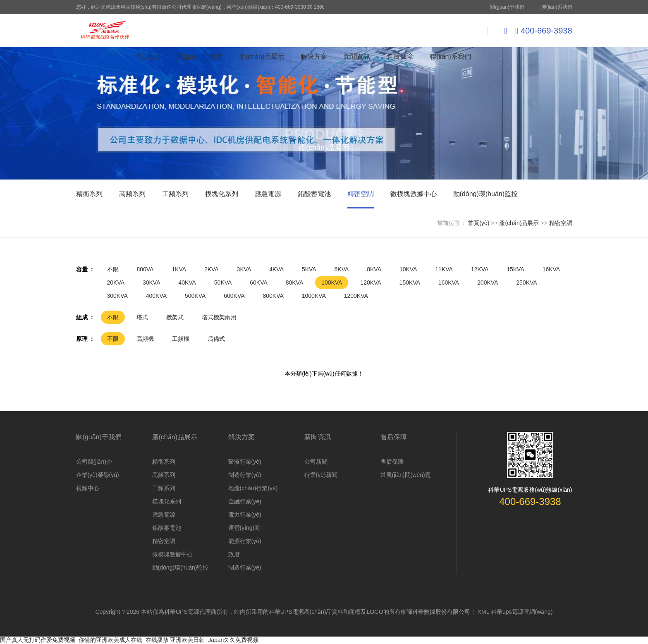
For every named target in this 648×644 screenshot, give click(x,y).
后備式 (216, 339)
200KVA (488, 282)
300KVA (117, 296)
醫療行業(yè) (245, 462)
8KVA (374, 269)
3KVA (244, 269)
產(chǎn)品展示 (262, 56)
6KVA (342, 269)
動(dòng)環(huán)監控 (181, 567)
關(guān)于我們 (507, 7)
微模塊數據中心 (172, 554)
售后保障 (400, 56)
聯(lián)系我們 (557, 7)
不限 (113, 269)
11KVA (444, 269)
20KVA (116, 282)
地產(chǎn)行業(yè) (253, 488)
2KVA (212, 269)
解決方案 (314, 56)
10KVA (408, 269)
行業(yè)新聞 (321, 475)
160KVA (449, 282)
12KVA (480, 269)
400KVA (156, 296)
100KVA (332, 282)
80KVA (295, 282)
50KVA (223, 282)
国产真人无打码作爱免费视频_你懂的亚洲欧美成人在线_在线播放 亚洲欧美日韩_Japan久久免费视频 (129, 640)
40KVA (187, 282)
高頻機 (145, 339)
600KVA (234, 296)
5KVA (309, 269)
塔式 (142, 317)
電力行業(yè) (245, 515)
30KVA (152, 282)
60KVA (259, 282)
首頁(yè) (148, 56)
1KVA (179, 269)
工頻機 (181, 339)
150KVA (410, 282)
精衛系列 (164, 462)
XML (483, 612)
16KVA (551, 269)
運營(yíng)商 (244, 528)
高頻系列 (164, 475)
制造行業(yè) (245, 475)
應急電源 (164, 515)
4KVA (276, 269)
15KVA (515, 269)
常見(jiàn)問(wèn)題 (406, 475)
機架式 (175, 317)
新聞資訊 (357, 56)
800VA (145, 269)
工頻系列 (164, 488)
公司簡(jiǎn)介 (94, 462)
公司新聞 (316, 462)
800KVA (273, 296)
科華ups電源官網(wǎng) (522, 612)
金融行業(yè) (245, 501)
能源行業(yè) (245, 541)
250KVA (526, 282)
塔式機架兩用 (219, 317)
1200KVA (356, 296)
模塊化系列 (167, 501)
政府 (234, 554)
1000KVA (314, 296)
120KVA (371, 282)
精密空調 (561, 223)
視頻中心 (88, 488)
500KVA (195, 296)
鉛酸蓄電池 (167, 528)
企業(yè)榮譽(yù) (98, 475)
